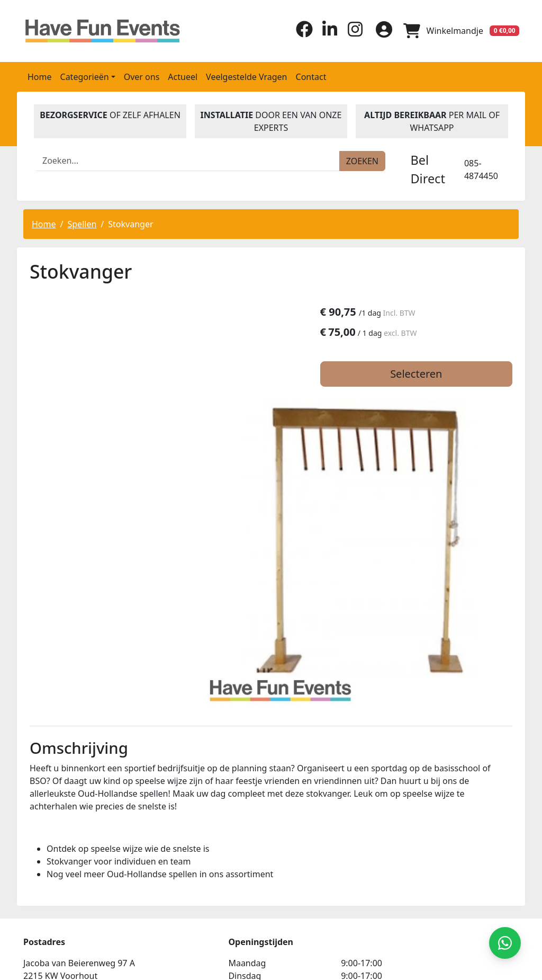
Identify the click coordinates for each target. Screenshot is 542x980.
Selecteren (436, 374)
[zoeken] (362, 160)
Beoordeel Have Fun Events (396, 866)
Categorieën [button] (85, 76)
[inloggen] (381, 30)
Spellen (82, 223)
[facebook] (301, 34)
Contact (311, 76)
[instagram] (351, 34)
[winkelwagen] (460, 30)
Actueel (183, 76)
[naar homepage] (80, 30)
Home (40, 76)
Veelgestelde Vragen (246, 76)
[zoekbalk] (188, 160)
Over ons (142, 76)
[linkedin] (326, 34)
